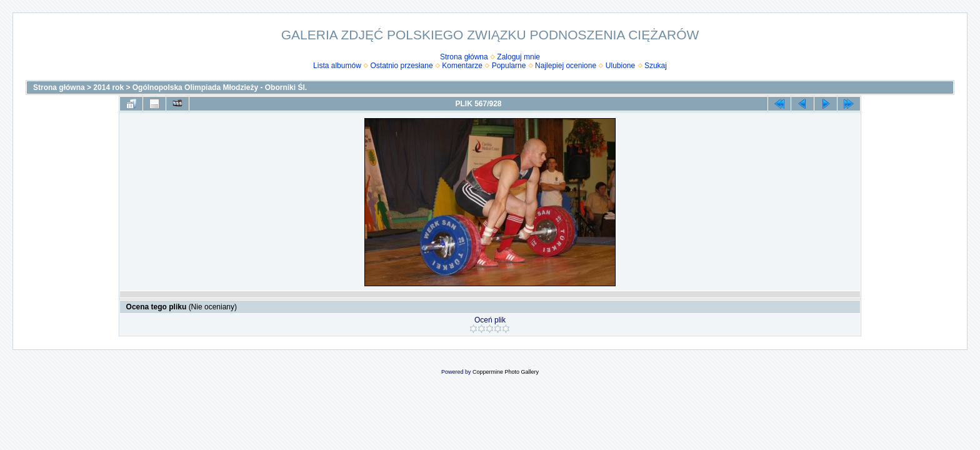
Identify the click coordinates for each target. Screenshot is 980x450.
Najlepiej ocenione (566, 66)
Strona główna (464, 57)
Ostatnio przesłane (402, 66)
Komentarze (462, 66)
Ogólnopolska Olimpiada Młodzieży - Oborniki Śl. (220, 87)
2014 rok (108, 87)
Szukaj (656, 66)
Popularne (509, 66)
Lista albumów (337, 66)
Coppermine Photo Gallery (506, 372)
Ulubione (620, 66)
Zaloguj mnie (518, 57)
